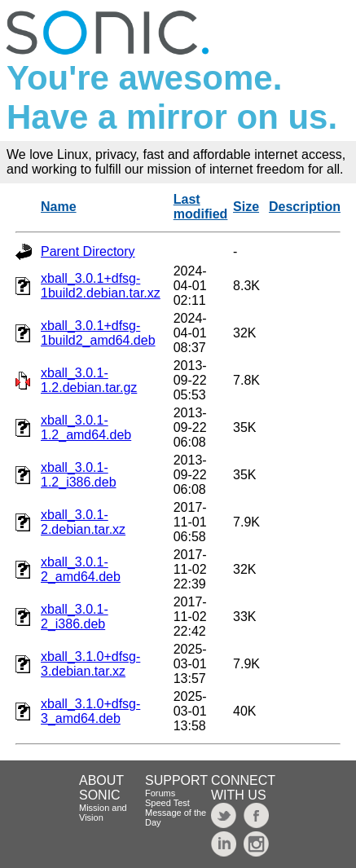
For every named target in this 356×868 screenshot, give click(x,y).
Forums (160, 793)
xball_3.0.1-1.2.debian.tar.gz (89, 380)
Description (305, 207)
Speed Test (167, 803)
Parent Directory (88, 251)
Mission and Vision (103, 813)
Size (246, 207)
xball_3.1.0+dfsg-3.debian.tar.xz (90, 664)
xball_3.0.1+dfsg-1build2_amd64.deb (98, 333)
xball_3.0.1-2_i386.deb (75, 617)
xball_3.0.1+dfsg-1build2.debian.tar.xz (101, 286)
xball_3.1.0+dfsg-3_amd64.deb (90, 711)
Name (59, 207)
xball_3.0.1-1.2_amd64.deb (86, 427)
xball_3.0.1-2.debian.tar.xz (83, 522)
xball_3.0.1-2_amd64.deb (81, 569)
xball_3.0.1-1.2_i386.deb (79, 475)
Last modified (201, 207)
